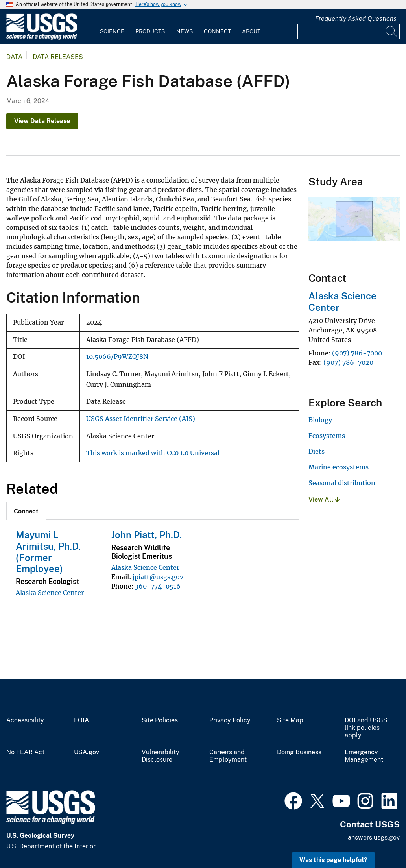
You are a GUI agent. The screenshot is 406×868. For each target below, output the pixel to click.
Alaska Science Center (50, 593)
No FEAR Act (25, 752)
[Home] (42, 38)
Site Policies (160, 720)
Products (150, 31)
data (14, 57)
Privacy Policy (230, 720)
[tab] (26, 511)
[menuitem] (112, 27)
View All (324, 500)
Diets (316, 451)
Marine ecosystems (339, 467)
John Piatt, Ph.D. (147, 535)
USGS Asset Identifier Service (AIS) (141, 419)
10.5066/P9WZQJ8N (117, 357)
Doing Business (299, 752)
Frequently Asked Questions (356, 19)
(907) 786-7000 (357, 353)
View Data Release (42, 121)
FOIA (81, 720)
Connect (217, 31)
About (251, 31)
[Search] (392, 31)
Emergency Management (364, 756)
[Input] (349, 31)
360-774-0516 (158, 586)
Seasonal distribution (342, 483)
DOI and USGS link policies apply (366, 728)
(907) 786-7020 (348, 362)
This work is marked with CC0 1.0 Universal (153, 453)
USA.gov (87, 752)
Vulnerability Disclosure (161, 756)
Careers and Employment (228, 756)
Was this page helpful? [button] (333, 860)
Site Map (290, 720)
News (185, 31)
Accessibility (25, 720)
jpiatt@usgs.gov (158, 577)
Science (112, 31)
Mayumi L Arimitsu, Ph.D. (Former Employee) (48, 552)
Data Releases (58, 57)
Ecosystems (327, 436)
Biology (320, 420)
